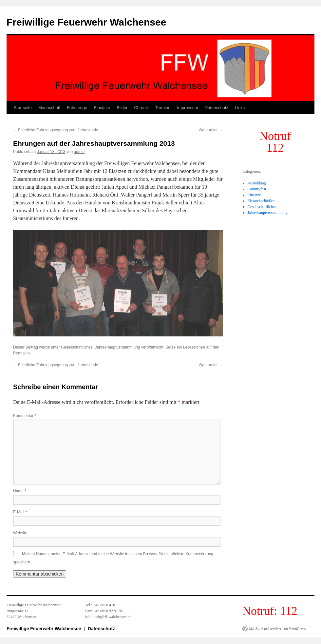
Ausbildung (257, 183)
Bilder (122, 108)
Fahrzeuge (77, 108)
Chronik (141, 108)
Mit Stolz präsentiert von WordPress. (278, 629)
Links (240, 108)
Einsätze (102, 108)
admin (79, 152)
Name (20, 491)
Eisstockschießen (261, 201)
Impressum (187, 108)
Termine (163, 108)
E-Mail (20, 512)
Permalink (22, 353)
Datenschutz (217, 108)
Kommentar (25, 416)
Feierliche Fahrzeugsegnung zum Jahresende (56, 130)
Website (20, 533)
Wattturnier (211, 130)
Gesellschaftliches (77, 347)
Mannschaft (49, 108)
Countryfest (257, 189)
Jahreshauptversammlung (117, 347)
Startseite (23, 108)
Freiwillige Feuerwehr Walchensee (86, 22)
